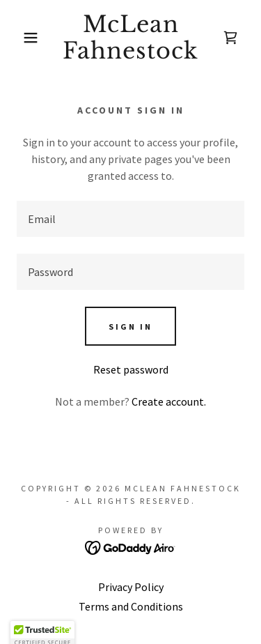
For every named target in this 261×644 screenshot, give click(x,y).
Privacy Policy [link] (131, 587)
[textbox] (130, 219)
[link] (130, 38)
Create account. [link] (169, 401)
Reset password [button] (131, 369)
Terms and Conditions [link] (131, 606)
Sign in (130, 327)
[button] (21, 38)
